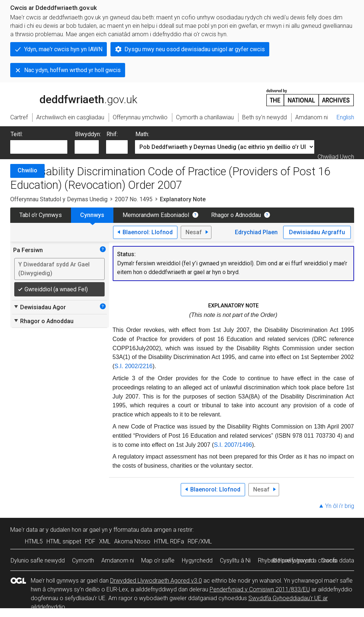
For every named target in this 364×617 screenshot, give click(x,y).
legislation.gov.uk (68, 97)
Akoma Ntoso (132, 541)
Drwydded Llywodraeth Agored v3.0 (156, 581)
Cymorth (83, 560)
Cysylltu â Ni (235, 560)
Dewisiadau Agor (40, 307)
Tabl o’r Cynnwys (41, 215)
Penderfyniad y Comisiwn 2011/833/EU (260, 589)
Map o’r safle (158, 560)
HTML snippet (64, 541)
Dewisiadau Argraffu (317, 232)
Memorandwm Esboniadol (156, 215)
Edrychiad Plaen (256, 232)
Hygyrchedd (197, 560)
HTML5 (34, 541)
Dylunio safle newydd (38, 560)
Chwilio (27, 170)
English (345, 117)
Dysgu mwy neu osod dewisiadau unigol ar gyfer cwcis (195, 49)
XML (105, 541)
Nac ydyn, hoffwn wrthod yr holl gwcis (72, 70)
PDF (90, 541)
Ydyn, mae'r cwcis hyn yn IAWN (63, 49)
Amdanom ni (118, 560)
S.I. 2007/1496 (233, 445)
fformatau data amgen (142, 530)
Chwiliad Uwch (336, 157)
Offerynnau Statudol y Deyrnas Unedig (59, 199)
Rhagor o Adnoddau (236, 215)
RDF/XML (200, 541)
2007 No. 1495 (134, 199)
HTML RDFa (169, 541)
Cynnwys (92, 215)
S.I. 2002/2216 (134, 366)
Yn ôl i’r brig (340, 506)
